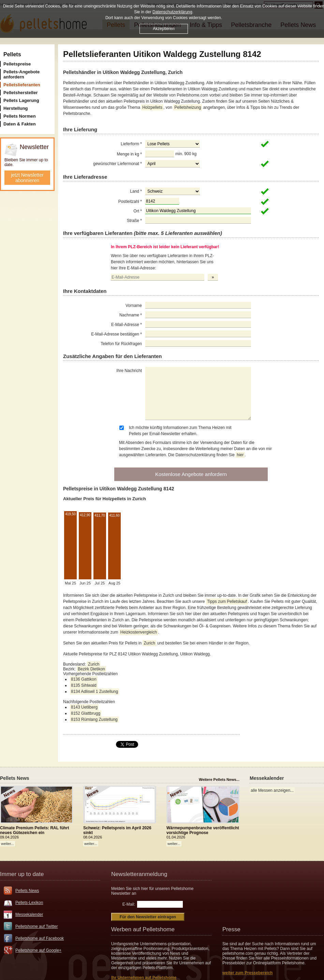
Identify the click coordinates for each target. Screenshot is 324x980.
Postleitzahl (130, 202)
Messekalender (29, 915)
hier (240, 455)
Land (136, 191)
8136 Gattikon (84, 679)
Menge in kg (129, 154)
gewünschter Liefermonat (117, 164)
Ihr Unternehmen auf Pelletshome (144, 978)
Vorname (134, 306)
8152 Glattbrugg (86, 713)
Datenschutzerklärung (172, 12)
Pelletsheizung (188, 107)
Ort (138, 211)
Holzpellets (152, 107)
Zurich (149, 643)
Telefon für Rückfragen (121, 344)
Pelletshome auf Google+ (38, 950)
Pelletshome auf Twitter (37, 926)
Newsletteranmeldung (139, 874)
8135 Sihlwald (84, 685)
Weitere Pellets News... (219, 779)
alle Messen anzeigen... (272, 790)
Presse (231, 929)
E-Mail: (129, 904)
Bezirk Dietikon (91, 669)
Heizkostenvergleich (139, 632)
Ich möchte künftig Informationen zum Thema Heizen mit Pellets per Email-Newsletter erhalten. (180, 431)
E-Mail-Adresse (127, 325)
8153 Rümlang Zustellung (94, 719)
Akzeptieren (164, 29)
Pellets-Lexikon (29, 903)
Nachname (131, 315)
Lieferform (131, 144)
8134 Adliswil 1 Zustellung (94, 692)
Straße (134, 221)
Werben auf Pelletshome (143, 929)
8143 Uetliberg (84, 707)
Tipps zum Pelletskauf (227, 602)
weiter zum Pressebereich (247, 973)
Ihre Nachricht (129, 371)
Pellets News (27, 891)
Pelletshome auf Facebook (40, 938)
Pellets (12, 54)
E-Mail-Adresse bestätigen (116, 334)
